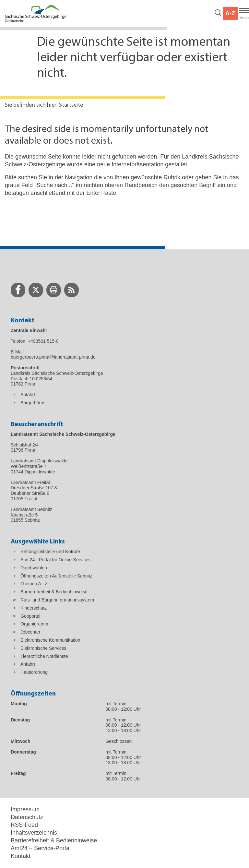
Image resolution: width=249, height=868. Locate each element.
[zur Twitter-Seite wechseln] (36, 290)
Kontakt (21, 856)
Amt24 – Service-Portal (41, 848)
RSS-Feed (24, 825)
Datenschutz (27, 817)
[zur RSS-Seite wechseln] (71, 290)
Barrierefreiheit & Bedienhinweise (54, 840)
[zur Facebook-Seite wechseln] (18, 290)
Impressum (25, 809)
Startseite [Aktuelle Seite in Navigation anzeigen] (71, 105)
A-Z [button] (230, 13)
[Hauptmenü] (244, 14)
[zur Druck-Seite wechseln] (54, 290)
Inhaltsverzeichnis (34, 833)
